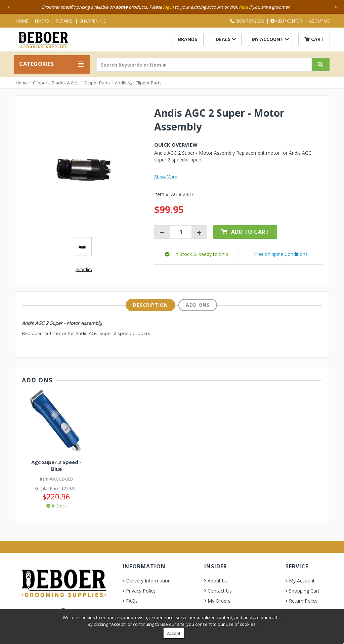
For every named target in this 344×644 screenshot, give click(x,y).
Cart (314, 39)
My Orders (219, 601)
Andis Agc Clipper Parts (138, 83)
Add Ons (198, 305)
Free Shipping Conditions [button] (281, 254)
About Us (319, 21)
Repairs (64, 21)
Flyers (42, 21)
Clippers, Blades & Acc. (56, 83)
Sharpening (93, 21)
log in (168, 7)
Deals (226, 39)
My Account (270, 39)
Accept (174, 633)
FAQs (132, 601)
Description (150, 305)
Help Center (286, 21)
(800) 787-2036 (247, 21)
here (243, 7)
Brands (188, 39)
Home (22, 21)
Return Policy (303, 601)
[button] (197, 254)
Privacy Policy (141, 591)
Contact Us (220, 591)
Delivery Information (148, 581)
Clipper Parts (97, 83)
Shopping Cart (304, 591)
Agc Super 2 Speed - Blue (56, 465)
